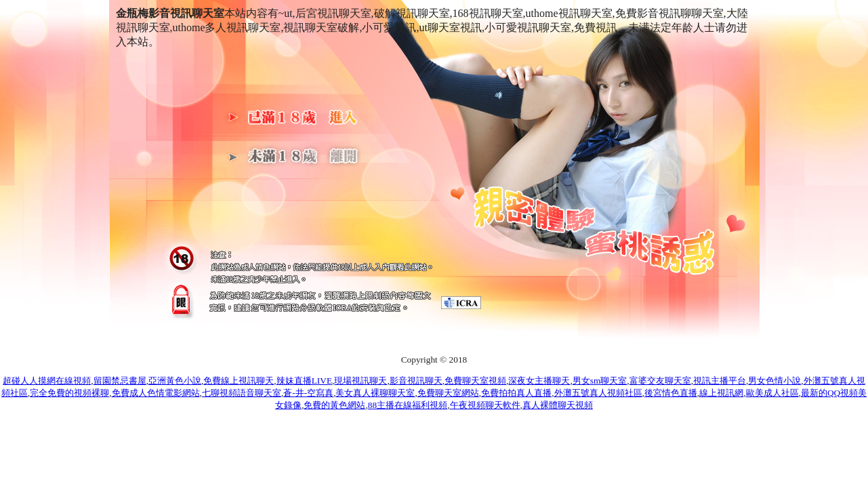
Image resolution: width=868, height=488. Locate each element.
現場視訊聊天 (360, 381)
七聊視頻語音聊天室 (242, 393)
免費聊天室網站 (448, 393)
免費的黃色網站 (334, 405)
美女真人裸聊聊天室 (375, 393)
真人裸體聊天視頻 (558, 405)
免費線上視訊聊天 (239, 381)
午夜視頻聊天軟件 (485, 405)
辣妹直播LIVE (304, 381)
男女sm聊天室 (600, 381)
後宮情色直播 (671, 393)
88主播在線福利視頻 (408, 405)
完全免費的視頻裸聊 (69, 393)
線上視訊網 (721, 393)
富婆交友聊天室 (660, 381)
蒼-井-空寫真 (308, 393)
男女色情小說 (774, 381)
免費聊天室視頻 (475, 381)
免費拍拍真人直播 (516, 393)
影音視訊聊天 (416, 381)
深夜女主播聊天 (539, 381)
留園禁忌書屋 (120, 381)
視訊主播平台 (720, 381)
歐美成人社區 (772, 393)
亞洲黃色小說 (175, 381)
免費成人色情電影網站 (156, 393)
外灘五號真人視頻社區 (598, 393)
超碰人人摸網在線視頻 (47, 381)
